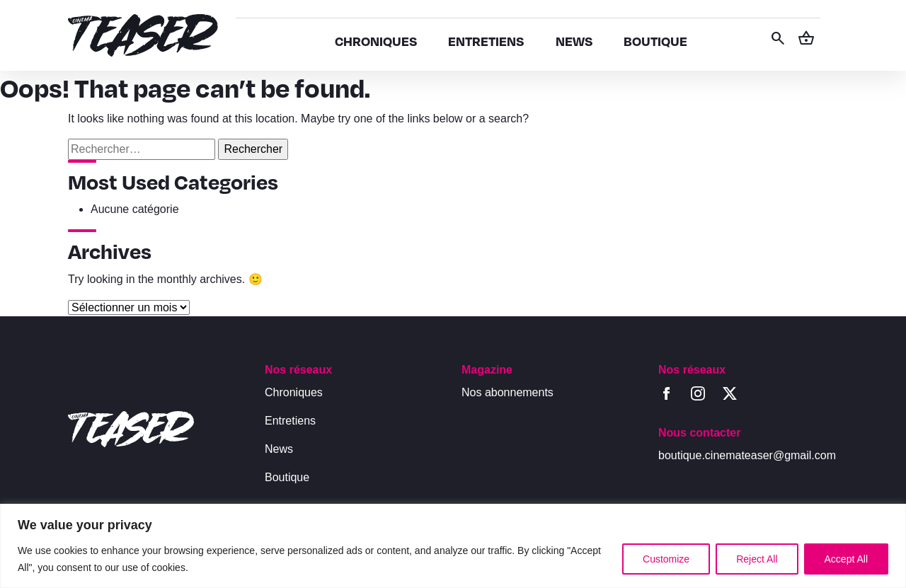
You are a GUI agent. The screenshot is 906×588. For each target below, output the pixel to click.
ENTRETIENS (486, 41)
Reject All (757, 559)
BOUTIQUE (655, 41)
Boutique (287, 477)
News (279, 449)
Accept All (846, 559)
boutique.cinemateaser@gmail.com (747, 455)
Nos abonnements (508, 392)
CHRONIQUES (376, 41)
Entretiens (290, 421)
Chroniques (294, 392)
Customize (666, 559)
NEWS (574, 41)
